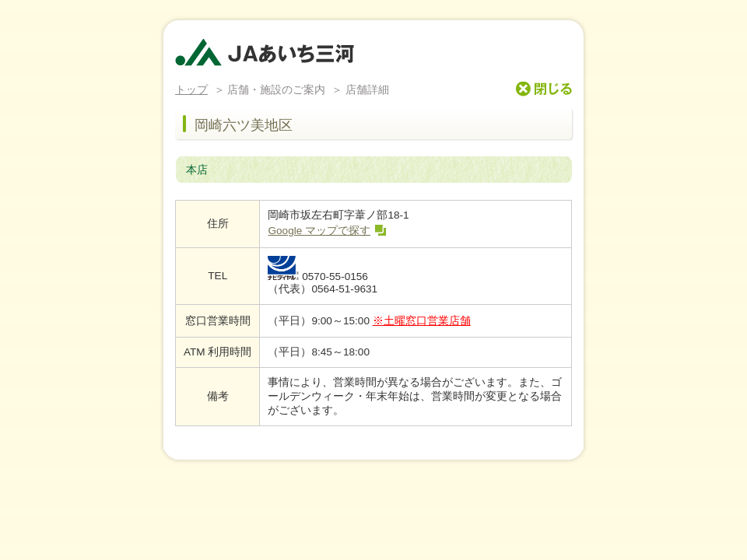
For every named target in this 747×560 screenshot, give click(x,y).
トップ (191, 90)
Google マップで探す (319, 231)
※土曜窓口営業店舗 (422, 321)
